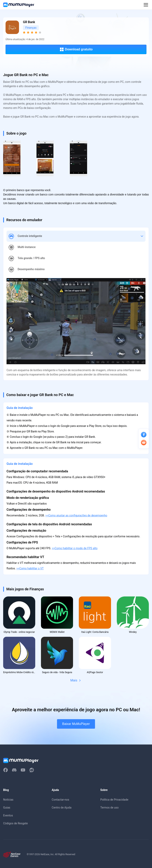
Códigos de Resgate (16, 823)
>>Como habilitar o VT (30, 568)
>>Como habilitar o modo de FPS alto (75, 548)
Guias (7, 808)
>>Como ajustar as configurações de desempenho (76, 515)
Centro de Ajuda (61, 808)
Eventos (8, 815)
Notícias (8, 800)
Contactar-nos (60, 800)
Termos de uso (110, 808)
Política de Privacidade (114, 800)
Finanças (31, 28)
